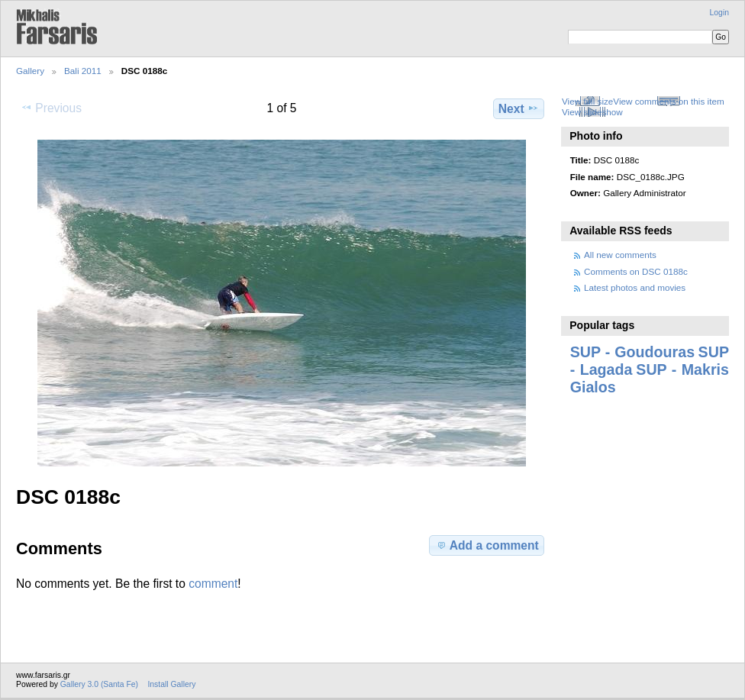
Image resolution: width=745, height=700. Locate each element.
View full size (587, 101)
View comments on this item (668, 101)
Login (719, 13)
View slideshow (592, 112)
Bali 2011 (83, 71)
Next (519, 108)
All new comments (620, 255)
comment (213, 584)
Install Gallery (171, 684)
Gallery (30, 71)
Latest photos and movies (635, 287)
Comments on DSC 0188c (636, 271)
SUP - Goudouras (632, 352)
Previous (51, 108)
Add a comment (487, 545)
